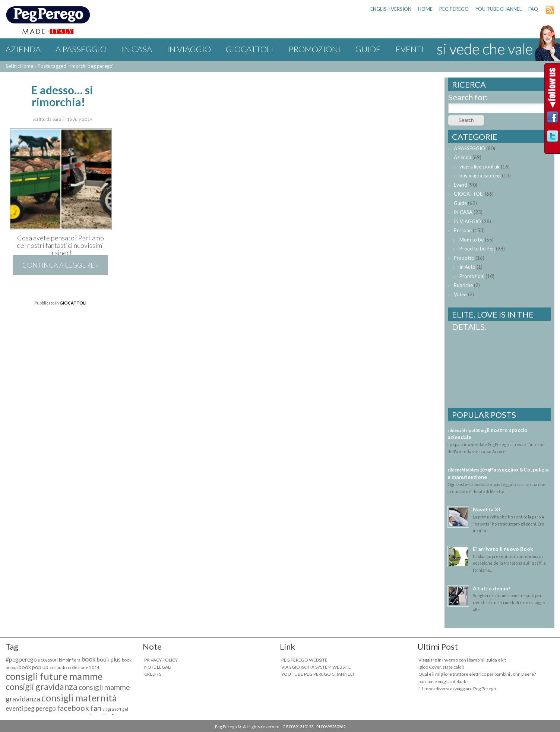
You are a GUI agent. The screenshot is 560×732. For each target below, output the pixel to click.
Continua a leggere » (61, 265)
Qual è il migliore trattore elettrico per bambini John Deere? (477, 674)
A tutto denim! (491, 588)
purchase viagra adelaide (443, 681)
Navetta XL (487, 509)
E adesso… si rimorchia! (62, 96)
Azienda (23, 49)
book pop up (34, 667)
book (89, 659)
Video (460, 294)
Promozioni (314, 49)
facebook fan (79, 708)
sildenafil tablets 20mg (469, 470)
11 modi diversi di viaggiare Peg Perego (457, 689)
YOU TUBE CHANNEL (499, 9)
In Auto (467, 267)
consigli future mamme (54, 676)
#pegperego (21, 659)
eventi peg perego (31, 708)
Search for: (468, 97)
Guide (368, 49)
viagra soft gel (115, 709)
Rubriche (463, 285)
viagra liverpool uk (480, 167)
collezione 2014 (84, 667)
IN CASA (137, 49)
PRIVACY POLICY (161, 660)
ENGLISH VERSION (391, 9)
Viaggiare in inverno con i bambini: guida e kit (462, 660)
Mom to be (472, 240)
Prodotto (464, 258)
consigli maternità (79, 698)
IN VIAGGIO (189, 49)
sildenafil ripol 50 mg (467, 430)
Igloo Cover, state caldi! (442, 667)
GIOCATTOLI (250, 49)
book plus (109, 659)
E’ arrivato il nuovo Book (503, 549)
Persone (463, 230)
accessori (48, 660)
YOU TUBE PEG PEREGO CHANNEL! (318, 674)
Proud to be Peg (477, 249)
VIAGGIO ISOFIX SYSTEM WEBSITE (316, 667)
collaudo (58, 667)
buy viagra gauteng (480, 176)
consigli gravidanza (42, 687)
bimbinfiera (70, 660)
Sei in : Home (19, 66)
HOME (425, 9)
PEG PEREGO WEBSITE (304, 660)
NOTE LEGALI (158, 667)
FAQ (533, 9)
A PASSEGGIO (81, 49)
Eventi (410, 49)
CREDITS (153, 674)
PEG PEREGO (454, 9)
